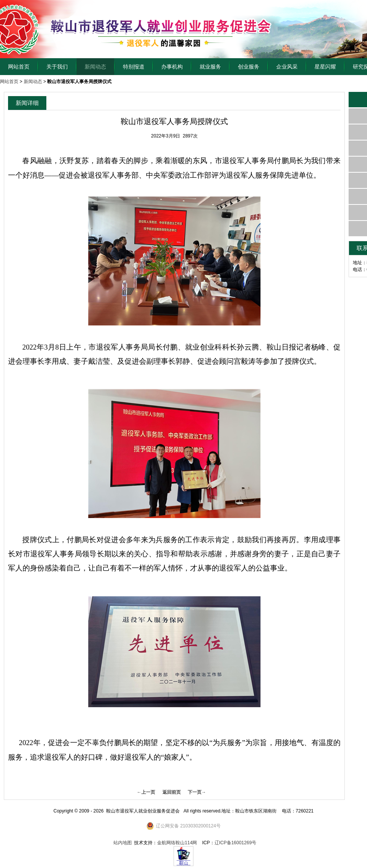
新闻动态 (95, 67)
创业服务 (249, 67)
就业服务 (210, 67)
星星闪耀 (325, 67)
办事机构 (172, 67)
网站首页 (19, 67)
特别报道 (134, 67)
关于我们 (57, 67)
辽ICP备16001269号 (235, 843)
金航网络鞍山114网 (177, 843)
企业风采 (287, 67)
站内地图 (123, 843)
